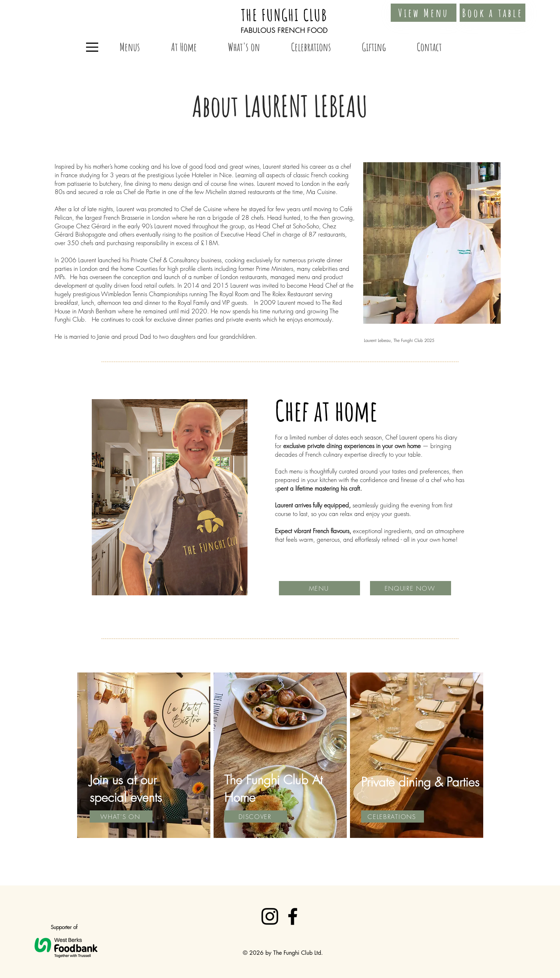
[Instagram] (270, 916)
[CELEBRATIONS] (392, 816)
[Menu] (92, 47)
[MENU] (319, 588)
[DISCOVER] (256, 816)
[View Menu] (424, 13)
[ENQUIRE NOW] (411, 588)
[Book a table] (492, 13)
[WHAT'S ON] (121, 816)
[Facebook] (293, 916)
